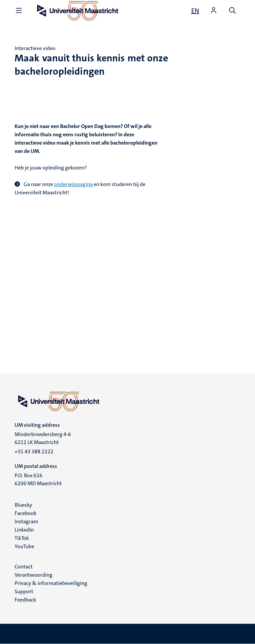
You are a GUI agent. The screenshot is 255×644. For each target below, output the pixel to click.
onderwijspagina (73, 184)
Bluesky (23, 505)
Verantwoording (34, 575)
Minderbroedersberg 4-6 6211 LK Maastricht (43, 438)
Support (24, 591)
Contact (24, 567)
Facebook (26, 513)
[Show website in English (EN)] (195, 11)
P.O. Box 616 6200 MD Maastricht (38, 479)
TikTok (22, 538)
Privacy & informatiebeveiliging (51, 583)
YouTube (24, 546)
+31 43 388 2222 (34, 451)
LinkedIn (24, 530)
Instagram (26, 521)
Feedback (25, 600)
